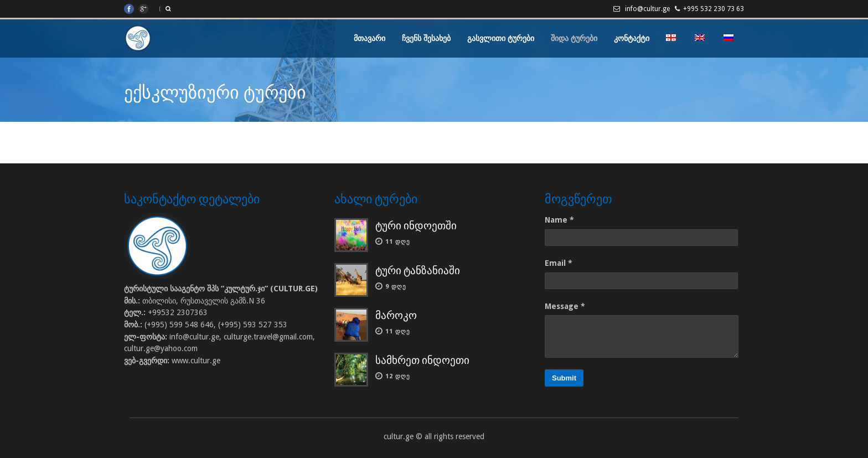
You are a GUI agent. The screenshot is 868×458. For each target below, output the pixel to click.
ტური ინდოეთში (416, 226)
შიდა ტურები (574, 38)
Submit (564, 378)
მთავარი (370, 38)
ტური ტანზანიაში (418, 271)
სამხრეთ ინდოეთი (422, 360)
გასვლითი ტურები (501, 38)
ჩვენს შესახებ (426, 38)
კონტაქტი (632, 38)
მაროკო (396, 315)
